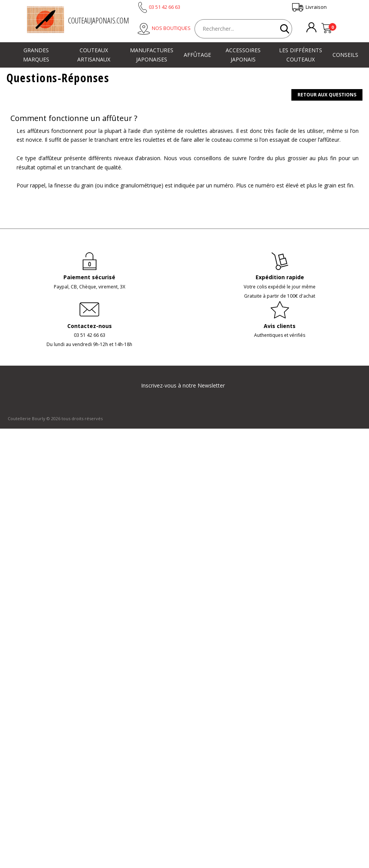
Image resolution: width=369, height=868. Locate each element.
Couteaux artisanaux (94, 55)
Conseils (345, 55)
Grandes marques (36, 55)
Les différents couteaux (301, 55)
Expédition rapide (280, 277)
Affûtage (197, 55)
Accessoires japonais (243, 55)
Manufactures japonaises (152, 55)
